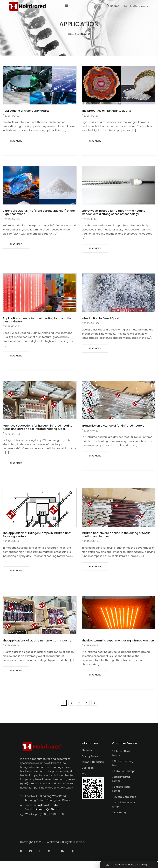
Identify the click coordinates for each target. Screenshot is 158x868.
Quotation (88, 768)
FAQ (84, 774)
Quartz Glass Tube (125, 797)
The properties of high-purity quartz (106, 111)
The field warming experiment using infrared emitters (118, 641)
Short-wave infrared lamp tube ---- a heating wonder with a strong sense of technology (114, 212)
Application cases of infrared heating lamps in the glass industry (37, 320)
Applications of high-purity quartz (26, 111)
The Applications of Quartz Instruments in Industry (37, 641)
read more (16, 141)
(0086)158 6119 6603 (53, 814)
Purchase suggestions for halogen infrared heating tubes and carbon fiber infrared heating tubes (37, 427)
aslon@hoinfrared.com (138, 6)
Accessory (120, 812)
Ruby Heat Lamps (125, 771)
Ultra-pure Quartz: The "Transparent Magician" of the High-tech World (39, 212)
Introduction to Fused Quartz (101, 318)
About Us (87, 750)
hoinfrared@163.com (46, 809)
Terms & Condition (93, 762)
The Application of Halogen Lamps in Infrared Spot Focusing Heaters (37, 535)
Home (71, 34)
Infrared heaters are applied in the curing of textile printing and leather (116, 535)
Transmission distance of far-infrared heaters (113, 426)
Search (113, 6)
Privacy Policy (90, 756)
